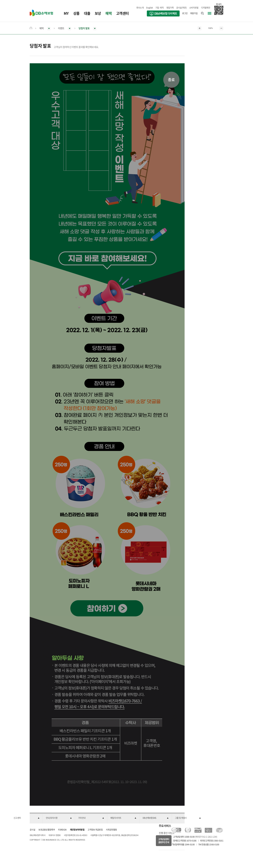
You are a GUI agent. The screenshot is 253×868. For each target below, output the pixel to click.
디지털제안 (206, 8)
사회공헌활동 (111, 830)
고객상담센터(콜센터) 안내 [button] (164, 841)
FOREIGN (62, 830)
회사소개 (140, 8)
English (149, 8)
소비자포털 (194, 8)
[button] (26, 818)
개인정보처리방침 (77, 830)
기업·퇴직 (160, 8)
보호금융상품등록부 (47, 830)
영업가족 (170, 8)
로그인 (185, 13)
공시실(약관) (181, 8)
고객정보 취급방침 (95, 830)
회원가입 (194, 13)
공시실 (32, 830)
